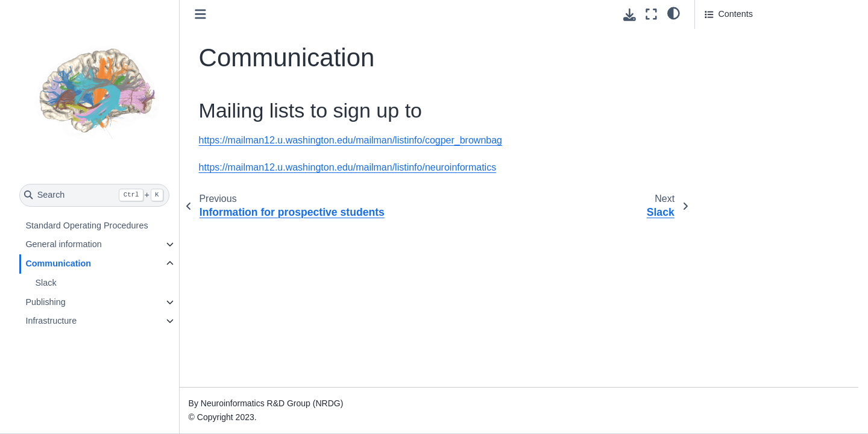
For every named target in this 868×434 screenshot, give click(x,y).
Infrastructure (51, 321)
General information (63, 244)
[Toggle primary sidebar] (200, 14)
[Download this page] (630, 15)
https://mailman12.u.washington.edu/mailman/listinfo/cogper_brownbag (351, 140)
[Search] (94, 195)
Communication (58, 263)
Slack (46, 283)
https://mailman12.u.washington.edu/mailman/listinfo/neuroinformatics (348, 167)
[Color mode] (674, 13)
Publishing (45, 302)
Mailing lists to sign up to (757, 38)
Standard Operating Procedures (86, 225)
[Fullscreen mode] (651, 14)
